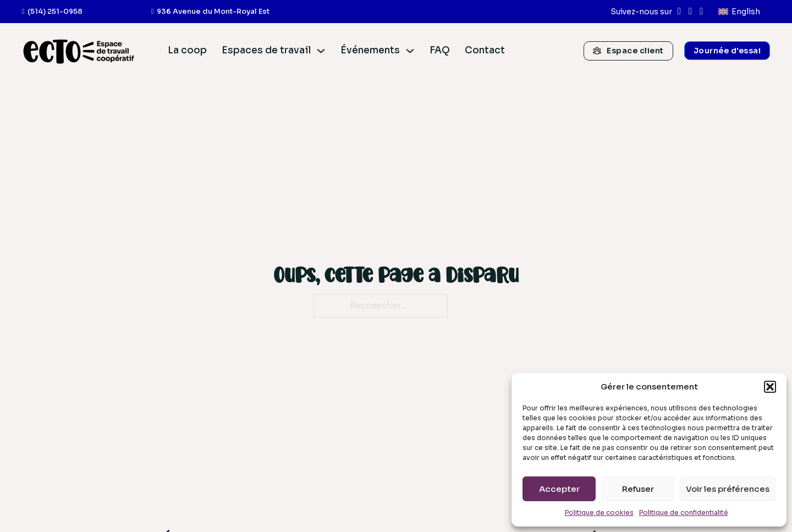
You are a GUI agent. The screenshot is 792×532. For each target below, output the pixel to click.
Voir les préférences (728, 489)
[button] (770, 387)
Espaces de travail (266, 50)
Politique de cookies (599, 512)
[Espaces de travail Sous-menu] (321, 51)
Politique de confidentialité (684, 512)
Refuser (638, 489)
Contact (485, 50)
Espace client (628, 51)
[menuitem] (739, 12)
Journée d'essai (727, 51)
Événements (370, 50)
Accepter (559, 489)
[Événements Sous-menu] (410, 51)
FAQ (440, 50)
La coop (187, 50)
